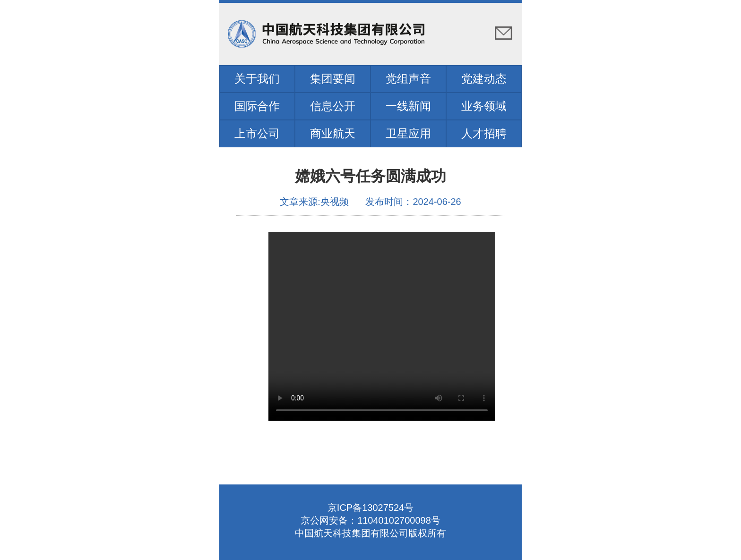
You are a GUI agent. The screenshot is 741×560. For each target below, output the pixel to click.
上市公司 (257, 133)
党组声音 (408, 79)
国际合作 (257, 106)
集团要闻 (333, 79)
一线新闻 (408, 106)
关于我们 (257, 79)
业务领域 (484, 106)
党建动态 (484, 79)
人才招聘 (484, 133)
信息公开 (333, 106)
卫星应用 (408, 133)
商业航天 (333, 133)
